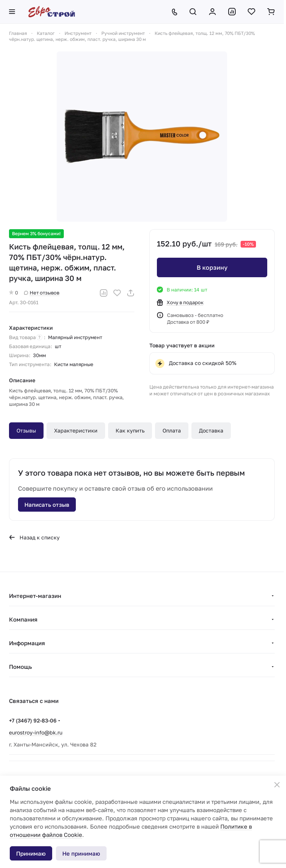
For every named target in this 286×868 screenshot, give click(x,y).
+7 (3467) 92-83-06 (33, 720)
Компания (23, 619)
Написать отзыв (47, 505)
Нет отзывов (42, 293)
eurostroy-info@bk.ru (36, 732)
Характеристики (76, 430)
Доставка (211, 430)
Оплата (172, 430)
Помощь (20, 667)
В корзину (212, 267)
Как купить (130, 430)
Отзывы (26, 430)
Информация (27, 643)
